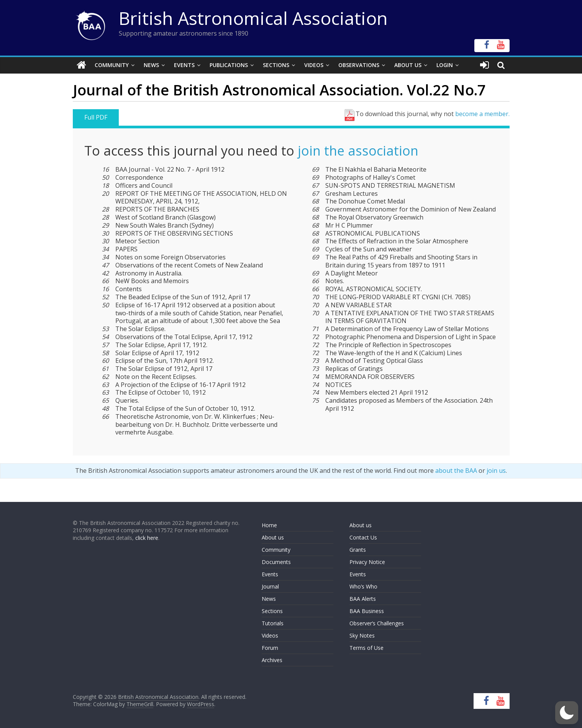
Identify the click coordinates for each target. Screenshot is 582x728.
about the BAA (456, 471)
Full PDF (96, 117)
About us (273, 537)
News (151, 65)
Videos (314, 65)
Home (269, 525)
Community (112, 65)
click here (147, 538)
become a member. (482, 114)
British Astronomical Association (253, 18)
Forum (270, 648)
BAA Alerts (363, 599)
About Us (408, 65)
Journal (270, 586)
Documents (276, 562)
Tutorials (273, 623)
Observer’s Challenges (377, 623)
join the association (358, 151)
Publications (229, 65)
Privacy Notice (367, 562)
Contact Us (363, 537)
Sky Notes (362, 635)
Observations (359, 65)
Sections (276, 65)
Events (184, 65)
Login (445, 65)
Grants (358, 550)
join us (496, 471)
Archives (272, 660)
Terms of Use (366, 648)
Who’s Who (363, 586)
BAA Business (367, 611)
